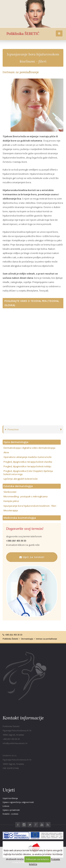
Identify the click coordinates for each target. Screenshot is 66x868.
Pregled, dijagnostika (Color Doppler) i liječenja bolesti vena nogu (28, 473)
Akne (6, 452)
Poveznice (12, 429)
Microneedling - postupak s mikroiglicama (26, 496)
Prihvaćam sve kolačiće (37, 859)
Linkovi (6, 806)
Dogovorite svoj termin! (25, 529)
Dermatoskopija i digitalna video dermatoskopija (29, 448)
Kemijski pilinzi (11, 501)
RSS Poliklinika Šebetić (48, 825)
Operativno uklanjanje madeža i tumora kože (28, 457)
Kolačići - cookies (10, 814)
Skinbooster (10, 492)
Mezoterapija (11, 510)
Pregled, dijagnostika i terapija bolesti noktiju (27, 466)
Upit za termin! (32, 557)
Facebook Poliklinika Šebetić (18, 825)
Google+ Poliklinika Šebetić (36, 825)
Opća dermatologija (16, 442)
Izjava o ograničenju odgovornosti (18, 802)
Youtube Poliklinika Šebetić (42, 825)
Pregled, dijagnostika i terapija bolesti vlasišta (28, 462)
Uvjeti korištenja (10, 798)
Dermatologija (27, 639)
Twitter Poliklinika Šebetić (30, 825)
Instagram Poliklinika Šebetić (24, 825)
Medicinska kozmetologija (20, 518)
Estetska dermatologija (18, 486)
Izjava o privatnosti (11, 810)
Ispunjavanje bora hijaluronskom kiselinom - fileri (30, 506)
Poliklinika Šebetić (10, 639)
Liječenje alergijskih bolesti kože (21, 479)
